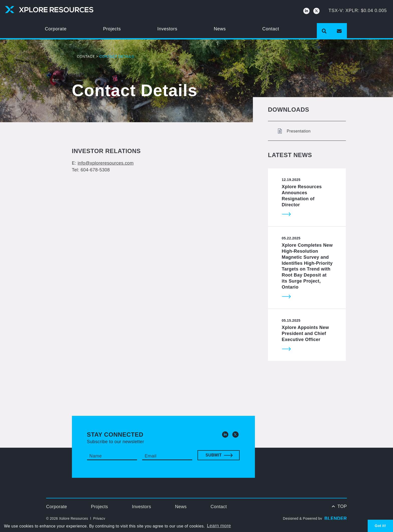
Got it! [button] (380, 526)
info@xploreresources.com (106, 163)
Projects (112, 29)
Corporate (56, 29)
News (220, 29)
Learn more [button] (219, 526)
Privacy (99, 518)
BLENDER (336, 518)
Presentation (294, 131)
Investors (167, 29)
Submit (214, 455)
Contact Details (117, 56)
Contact (271, 29)
